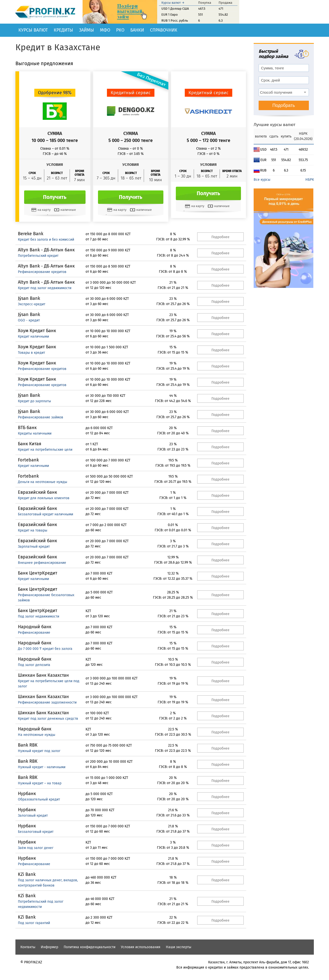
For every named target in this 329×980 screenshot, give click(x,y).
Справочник (164, 30)
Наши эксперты (179, 947)
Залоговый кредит (33, 816)
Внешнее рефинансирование (42, 563)
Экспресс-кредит (32, 304)
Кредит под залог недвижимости (45, 288)
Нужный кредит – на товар (40, 783)
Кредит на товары (33, 530)
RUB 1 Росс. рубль (175, 21)
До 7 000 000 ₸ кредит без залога (45, 649)
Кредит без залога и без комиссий (46, 240)
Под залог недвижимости (39, 616)
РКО (120, 30)
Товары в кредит (31, 353)
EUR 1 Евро (170, 15)
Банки (137, 30)
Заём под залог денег (36, 848)
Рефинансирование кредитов (42, 272)
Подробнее (220, 237)
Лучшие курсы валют (275, 125)
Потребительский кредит (38, 256)
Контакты (28, 947)
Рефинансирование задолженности (47, 702)
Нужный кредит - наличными (42, 767)
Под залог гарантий (34, 923)
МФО (105, 30)
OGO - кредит (29, 320)
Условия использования (141, 947)
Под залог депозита (34, 665)
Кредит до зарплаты (34, 401)
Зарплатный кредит (34, 547)
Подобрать (284, 105)
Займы (87, 30)
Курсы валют (33, 30)
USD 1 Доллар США (175, 9)
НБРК (310, 180)
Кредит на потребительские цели (45, 450)
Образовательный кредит (39, 799)
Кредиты (63, 30)
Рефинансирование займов (41, 417)
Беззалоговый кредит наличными (46, 514)
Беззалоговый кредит (36, 832)
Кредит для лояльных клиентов (44, 498)
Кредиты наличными (35, 433)
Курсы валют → (173, 3)
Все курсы (262, 180)
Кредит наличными (33, 336)
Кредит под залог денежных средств (48, 719)
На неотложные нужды (37, 735)
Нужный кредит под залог (39, 751)
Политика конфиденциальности (90, 947)
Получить (55, 197)
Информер (49, 947)
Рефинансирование (34, 633)
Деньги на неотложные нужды (43, 482)
